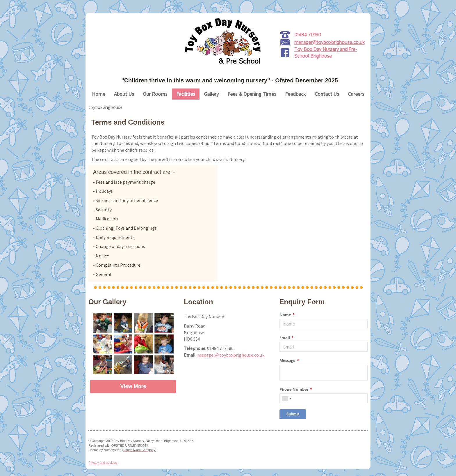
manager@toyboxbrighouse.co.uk (329, 42)
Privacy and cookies (103, 463)
